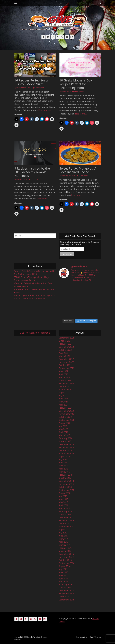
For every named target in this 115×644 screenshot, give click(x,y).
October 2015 (65, 597)
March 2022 (64, 377)
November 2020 (66, 414)
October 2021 (65, 386)
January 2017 (65, 551)
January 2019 (65, 478)
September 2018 (67, 490)
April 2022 (64, 374)
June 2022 (64, 371)
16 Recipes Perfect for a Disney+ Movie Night (31, 82)
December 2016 (66, 554)
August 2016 (65, 566)
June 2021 (64, 399)
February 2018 (66, 511)
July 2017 (63, 533)
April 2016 (64, 578)
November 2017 (66, 521)
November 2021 (66, 383)
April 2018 (64, 505)
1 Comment (39, 88)
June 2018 (64, 499)
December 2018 (66, 481)
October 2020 (65, 417)
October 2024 (65, 341)
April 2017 (64, 542)
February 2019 (66, 475)
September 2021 (67, 390)
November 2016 (66, 557)
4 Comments (83, 176)
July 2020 (63, 426)
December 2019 (66, 444)
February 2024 (66, 344)
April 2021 (64, 405)
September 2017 (67, 527)
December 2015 (66, 591)
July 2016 (63, 569)
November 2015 (66, 594)
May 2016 (63, 575)
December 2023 (66, 347)
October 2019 (65, 450)
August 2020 (65, 423)
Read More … (45, 110)
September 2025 (67, 338)
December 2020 (66, 411)
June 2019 (64, 463)
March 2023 (64, 356)
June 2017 (64, 536)
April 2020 (64, 432)
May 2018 (63, 502)
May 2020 (63, 429)
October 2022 (65, 365)
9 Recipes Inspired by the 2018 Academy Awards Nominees (32, 172)
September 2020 (67, 420)
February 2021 (66, 408)
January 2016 (65, 588)
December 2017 (66, 517)
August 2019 (65, 457)
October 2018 (65, 487)
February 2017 (66, 548)
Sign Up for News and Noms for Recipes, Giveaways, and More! (80, 243)
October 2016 (65, 560)
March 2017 (64, 545)
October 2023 (65, 350)
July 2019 (63, 460)
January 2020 (65, 441)
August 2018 (65, 493)
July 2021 (63, 396)
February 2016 (66, 584)
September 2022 (67, 368)
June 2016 (64, 572)
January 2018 (65, 514)
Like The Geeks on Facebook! (35, 333)
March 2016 (64, 581)
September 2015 (67, 600)
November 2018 (66, 484)
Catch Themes (95, 637)
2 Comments (79, 91)
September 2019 (67, 453)
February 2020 (66, 438)
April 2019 (64, 469)
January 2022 (65, 380)
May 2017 (63, 539)
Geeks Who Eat (34, 637)
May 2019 (63, 466)
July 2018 (63, 496)
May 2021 (63, 402)
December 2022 (66, 359)
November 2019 (66, 447)
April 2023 (64, 353)
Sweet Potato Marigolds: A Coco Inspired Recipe (78, 170)
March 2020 (64, 435)
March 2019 (64, 472)
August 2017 (65, 530)
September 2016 (67, 563)
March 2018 (64, 508)
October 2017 (65, 524)
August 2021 (65, 393)
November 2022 (66, 362)
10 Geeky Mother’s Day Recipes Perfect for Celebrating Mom (76, 84)
